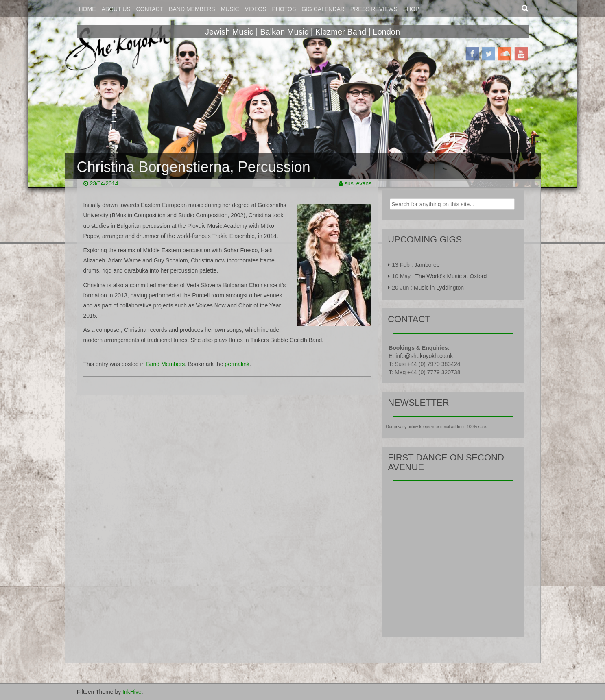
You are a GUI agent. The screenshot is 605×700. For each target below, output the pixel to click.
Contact (150, 9)
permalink (237, 364)
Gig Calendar (323, 9)
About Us (116, 9)
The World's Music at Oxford (451, 276)
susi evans (358, 183)
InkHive (132, 692)
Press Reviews (374, 9)
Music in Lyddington (439, 288)
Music (230, 9)
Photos (284, 9)
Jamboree (427, 265)
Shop (411, 9)
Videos (256, 9)
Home (87, 9)
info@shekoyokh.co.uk (424, 356)
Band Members (192, 9)
